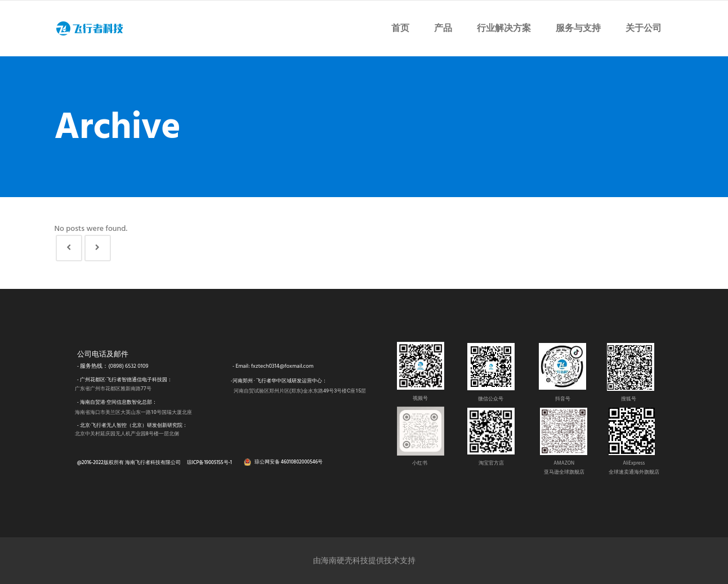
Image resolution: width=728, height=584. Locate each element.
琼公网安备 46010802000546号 (289, 462)
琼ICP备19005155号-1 (209, 463)
